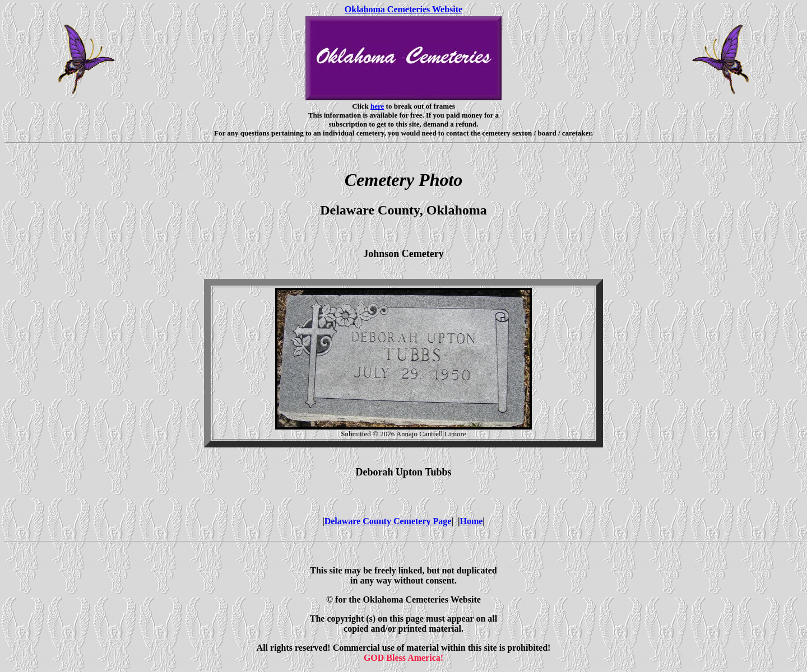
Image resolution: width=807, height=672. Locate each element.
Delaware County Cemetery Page (388, 521)
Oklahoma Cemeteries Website (403, 9)
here (377, 106)
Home (471, 521)
